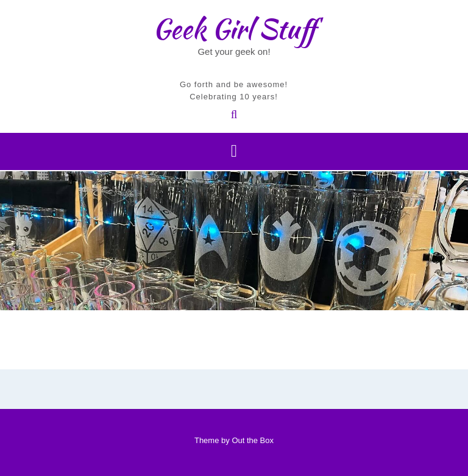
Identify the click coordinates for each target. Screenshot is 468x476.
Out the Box (253, 440)
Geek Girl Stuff (234, 29)
